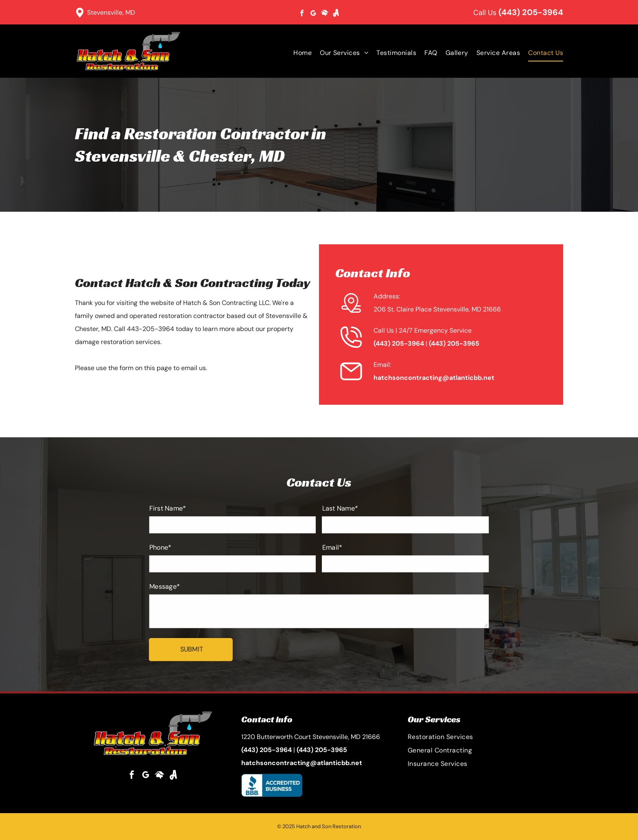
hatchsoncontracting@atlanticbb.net (434, 378)
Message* (174, 586)
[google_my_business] (313, 14)
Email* (331, 549)
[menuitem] (298, 53)
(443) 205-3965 (454, 343)
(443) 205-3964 (531, 12)
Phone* (170, 549)
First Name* (177, 513)
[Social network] (325, 14)
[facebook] (302, 14)
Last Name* (339, 513)
